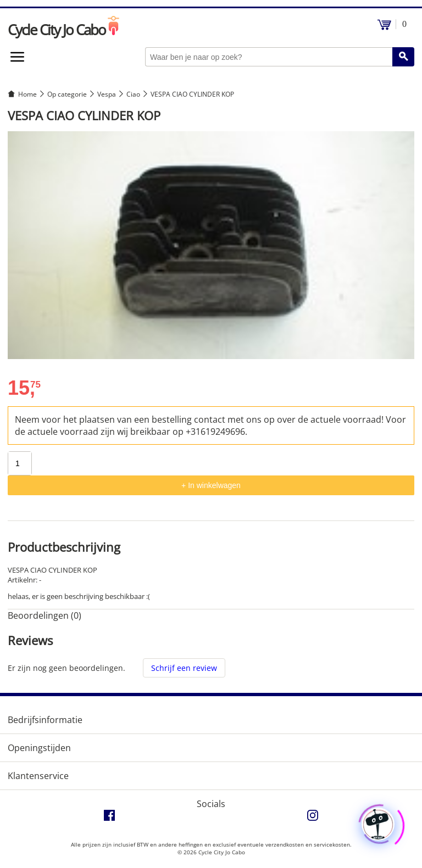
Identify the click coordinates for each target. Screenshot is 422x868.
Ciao (133, 94)
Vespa (107, 94)
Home (27, 94)
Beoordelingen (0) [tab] (45, 615)
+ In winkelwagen (211, 485)
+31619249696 (215, 432)
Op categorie (67, 94)
